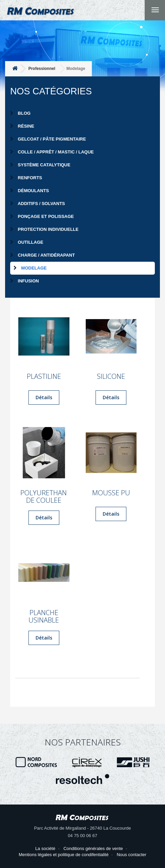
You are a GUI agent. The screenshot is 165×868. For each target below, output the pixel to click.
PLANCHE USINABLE (44, 616)
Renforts (26, 178)
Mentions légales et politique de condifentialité (64, 855)
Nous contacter (131, 855)
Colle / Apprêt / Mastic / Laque (52, 152)
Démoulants (29, 191)
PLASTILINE (44, 376)
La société (45, 848)
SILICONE (111, 376)
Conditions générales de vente (93, 848)
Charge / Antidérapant (43, 255)
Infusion (25, 281)
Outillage (27, 242)
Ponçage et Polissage (42, 216)
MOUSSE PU (111, 493)
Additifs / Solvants (38, 204)
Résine (22, 126)
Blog (20, 113)
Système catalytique (40, 165)
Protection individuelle (44, 229)
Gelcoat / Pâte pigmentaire (48, 139)
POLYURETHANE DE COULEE (44, 497)
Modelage (30, 268)
